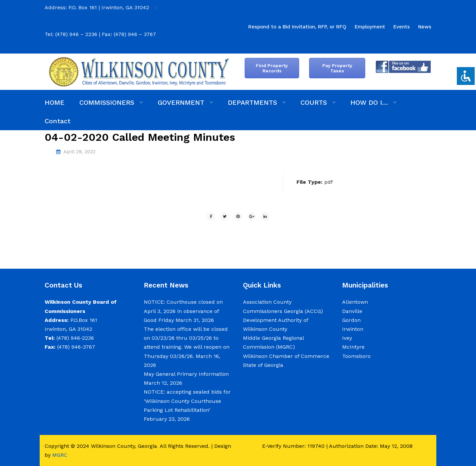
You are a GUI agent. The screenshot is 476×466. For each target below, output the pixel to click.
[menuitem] (297, 27)
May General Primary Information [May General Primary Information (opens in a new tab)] (186, 374)
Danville (352, 311)
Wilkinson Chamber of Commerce (287, 356)
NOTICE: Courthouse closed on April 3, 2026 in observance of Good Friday (183, 311)
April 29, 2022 (79, 152)
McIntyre (353, 347)
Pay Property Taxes (337, 68)
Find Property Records (272, 68)
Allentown (355, 302)
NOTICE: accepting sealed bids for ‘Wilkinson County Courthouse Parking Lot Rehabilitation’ (187, 401)
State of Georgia (263, 365)
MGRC (60, 455)
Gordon (351, 320)
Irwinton (353, 329)
